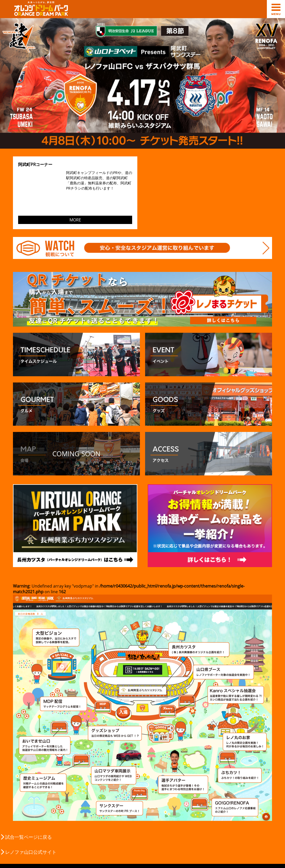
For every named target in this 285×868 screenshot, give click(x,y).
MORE (75, 220)
